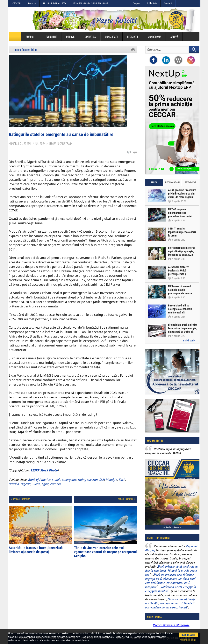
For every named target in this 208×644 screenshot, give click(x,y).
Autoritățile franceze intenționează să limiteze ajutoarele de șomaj (36, 556)
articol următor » (127, 505)
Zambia (55, 490)
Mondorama (154, 37)
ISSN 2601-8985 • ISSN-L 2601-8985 (91, 3)
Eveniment (51, 37)
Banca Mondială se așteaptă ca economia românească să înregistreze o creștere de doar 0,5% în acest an (183, 313)
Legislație (133, 37)
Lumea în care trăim (26, 50)
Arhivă (174, 37)
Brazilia (14, 490)
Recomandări (172, 182)
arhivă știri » (189, 340)
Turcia (36, 490)
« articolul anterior (20, 505)
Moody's (112, 486)
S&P (102, 486)
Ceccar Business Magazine (171, 625)
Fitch (122, 486)
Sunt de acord (188, 635)
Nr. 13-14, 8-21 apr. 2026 (55, 3)
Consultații (111, 37)
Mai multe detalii (188, 640)
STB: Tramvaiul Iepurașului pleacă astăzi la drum (182, 232)
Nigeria (26, 490)
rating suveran (88, 486)
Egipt (45, 490)
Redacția (32, 3)
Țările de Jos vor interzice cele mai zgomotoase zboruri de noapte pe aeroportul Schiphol (105, 558)
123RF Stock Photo (44, 476)
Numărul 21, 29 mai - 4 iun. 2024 (27, 150)
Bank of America (39, 486)
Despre (136, 3)
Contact (168, 3)
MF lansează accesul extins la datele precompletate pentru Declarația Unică (180, 292)
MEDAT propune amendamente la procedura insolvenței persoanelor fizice (180, 215)
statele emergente (64, 486)
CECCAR (17, 3)
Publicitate (152, 3)
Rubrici (32, 37)
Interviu (71, 37)
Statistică (90, 37)
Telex (154, 182)
